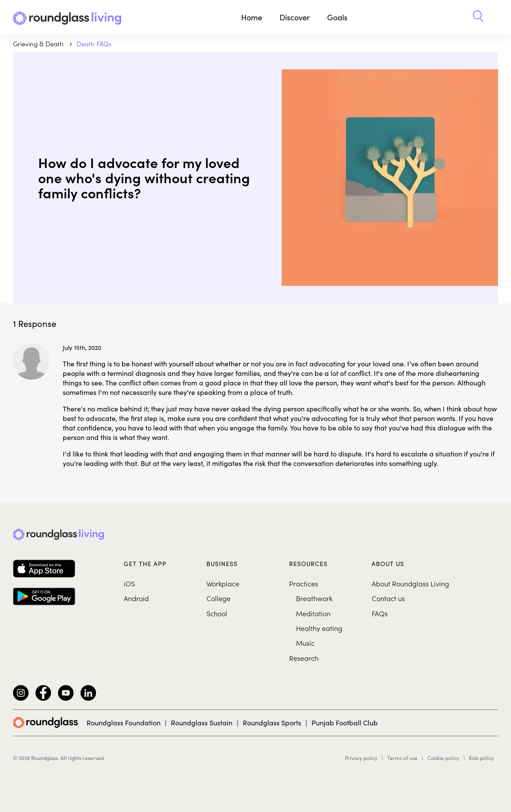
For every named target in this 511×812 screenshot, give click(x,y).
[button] (478, 17)
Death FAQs (94, 44)
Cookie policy (443, 758)
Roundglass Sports (272, 722)
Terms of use (402, 758)
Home (252, 17)
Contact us (388, 598)
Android (136, 598)
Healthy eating (319, 628)
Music (305, 643)
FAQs (380, 613)
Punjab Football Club (345, 722)
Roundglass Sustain (202, 722)
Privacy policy (361, 758)
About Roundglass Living (410, 583)
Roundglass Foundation (124, 722)
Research (304, 658)
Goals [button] (337, 17)
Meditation (313, 613)
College (219, 598)
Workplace (223, 583)
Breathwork (314, 598)
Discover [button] (295, 17)
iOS (129, 583)
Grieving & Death (39, 44)
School (217, 613)
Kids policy (481, 758)
